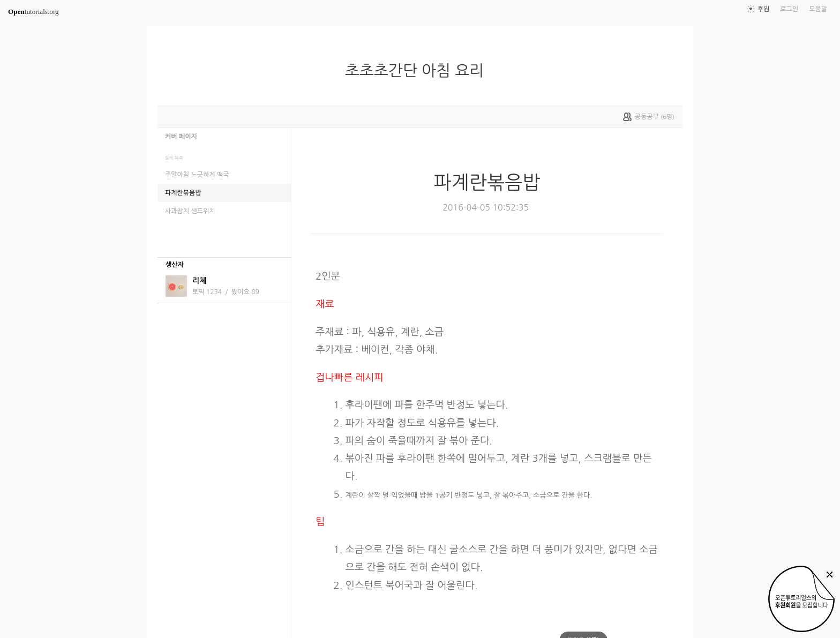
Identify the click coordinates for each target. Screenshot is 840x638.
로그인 (789, 9)
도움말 (818, 9)
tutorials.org (33, 12)
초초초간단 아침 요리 (419, 71)
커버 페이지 (181, 137)
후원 (764, 9)
